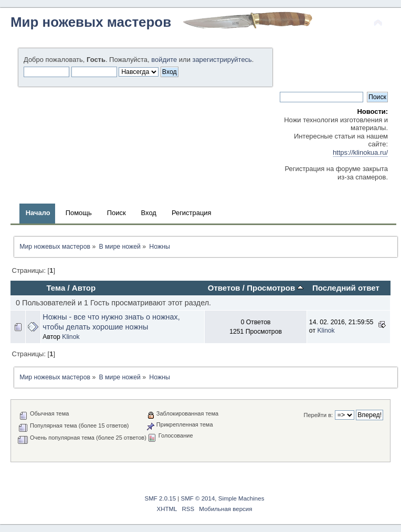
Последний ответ (346, 288)
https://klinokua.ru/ (360, 152)
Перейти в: (319, 415)
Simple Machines (241, 498)
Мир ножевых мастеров (91, 22)
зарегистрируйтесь (222, 60)
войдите (164, 60)
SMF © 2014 (198, 498)
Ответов (224, 288)
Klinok (71, 337)
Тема (56, 288)
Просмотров (275, 288)
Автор (84, 288)
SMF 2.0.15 (161, 498)
